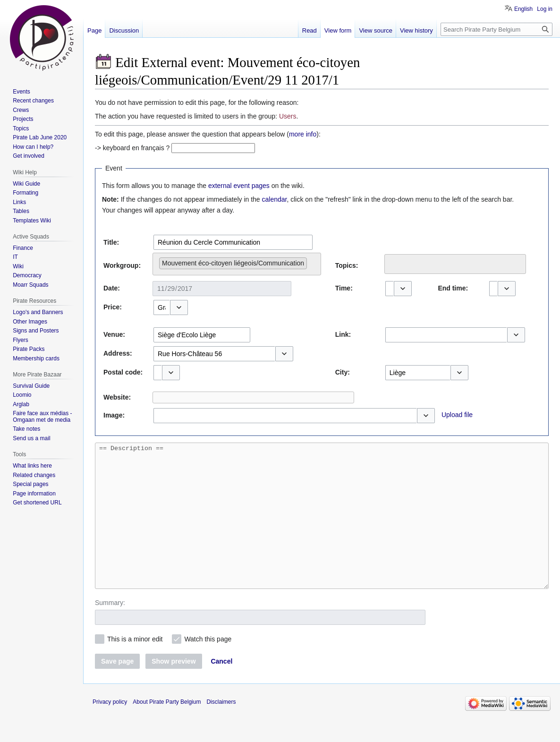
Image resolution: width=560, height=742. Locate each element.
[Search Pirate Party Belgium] (496, 29)
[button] (403, 289)
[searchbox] (312, 261)
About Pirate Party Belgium (167, 730)
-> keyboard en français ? (132, 148)
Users (288, 116)
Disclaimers (221, 730)
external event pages (239, 186)
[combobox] (233, 242)
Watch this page (208, 667)
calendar (275, 199)
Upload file (457, 415)
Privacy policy (110, 730)
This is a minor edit (135, 667)
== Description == (322, 530)
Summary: (110, 631)
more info (303, 134)
